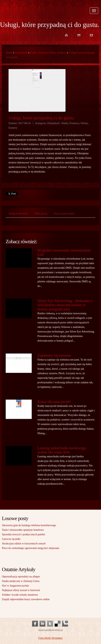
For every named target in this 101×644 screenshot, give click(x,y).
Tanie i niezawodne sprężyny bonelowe (23, 530)
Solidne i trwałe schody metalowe (20, 595)
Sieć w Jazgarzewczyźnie (15, 586)
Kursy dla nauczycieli (54, 402)
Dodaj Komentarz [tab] (18, 214)
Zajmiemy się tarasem (54, 355)
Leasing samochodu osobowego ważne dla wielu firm (62, 450)
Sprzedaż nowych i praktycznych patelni (23, 534)
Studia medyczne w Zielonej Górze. (21, 581)
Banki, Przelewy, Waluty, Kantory (48, 53)
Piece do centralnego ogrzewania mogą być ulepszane (31, 548)
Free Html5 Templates (51, 638)
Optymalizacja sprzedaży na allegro (21, 577)
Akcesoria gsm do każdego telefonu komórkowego (29, 525)
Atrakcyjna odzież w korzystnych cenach (24, 544)
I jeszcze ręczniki (11, 539)
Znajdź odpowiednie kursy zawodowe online (26, 599)
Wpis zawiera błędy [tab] (64, 214)
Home (9, 53)
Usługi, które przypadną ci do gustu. (42, 118)
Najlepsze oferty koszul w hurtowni (21, 590)
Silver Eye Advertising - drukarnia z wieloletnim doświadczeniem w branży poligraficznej (65, 305)
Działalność (21, 53)
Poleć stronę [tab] (41, 214)
